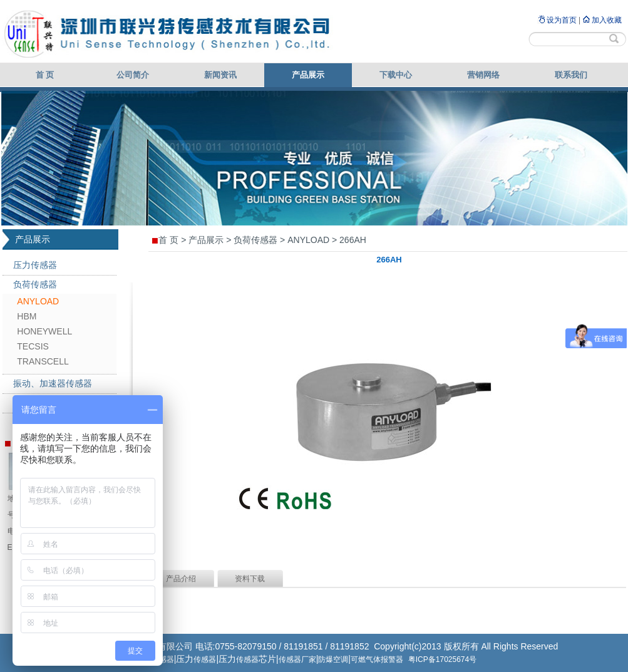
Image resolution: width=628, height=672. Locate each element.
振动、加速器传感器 (53, 383)
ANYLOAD (38, 301)
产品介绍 (181, 579)
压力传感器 (35, 265)
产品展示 (308, 75)
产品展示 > (210, 240)
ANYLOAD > (312, 240)
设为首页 (562, 20)
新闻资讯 (220, 75)
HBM (27, 316)
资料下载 (250, 579)
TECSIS (33, 346)
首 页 (45, 75)
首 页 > (172, 240)
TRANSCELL (43, 361)
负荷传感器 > (259, 240)
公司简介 (133, 75)
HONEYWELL (44, 331)
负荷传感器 (35, 284)
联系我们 (571, 75)
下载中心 (396, 75)
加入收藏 (607, 20)
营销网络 (483, 75)
